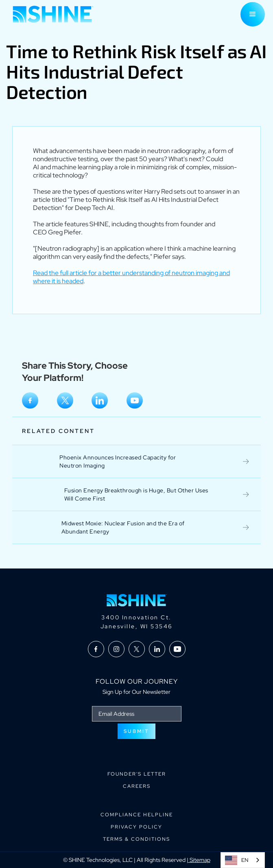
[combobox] (243, 860)
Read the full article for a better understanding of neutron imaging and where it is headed (131, 277)
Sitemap (199, 860)
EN (237, 860)
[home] (51, 14)
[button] (253, 14)
